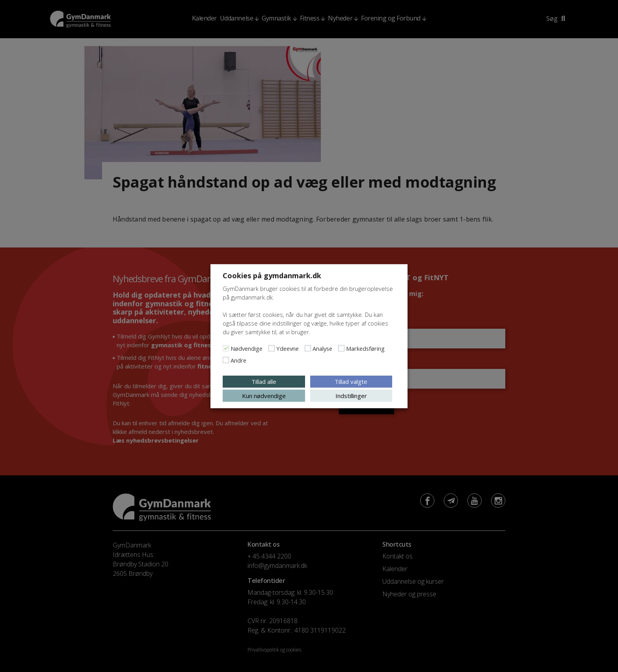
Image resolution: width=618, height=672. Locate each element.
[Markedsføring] (341, 348)
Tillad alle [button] (264, 381)
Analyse (322, 348)
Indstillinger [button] (351, 395)
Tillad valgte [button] (351, 381)
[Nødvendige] (226, 348)
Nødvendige (247, 348)
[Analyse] (308, 348)
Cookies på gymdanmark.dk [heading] (272, 275)
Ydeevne (288, 348)
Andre (238, 360)
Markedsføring (365, 348)
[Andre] (226, 360)
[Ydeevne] (272, 348)
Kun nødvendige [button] (264, 395)
